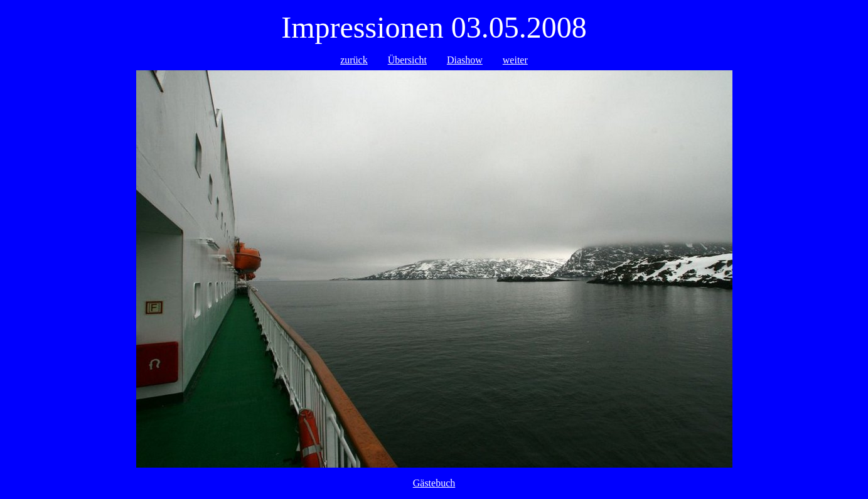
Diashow (465, 60)
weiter (515, 60)
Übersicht (407, 60)
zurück (354, 60)
